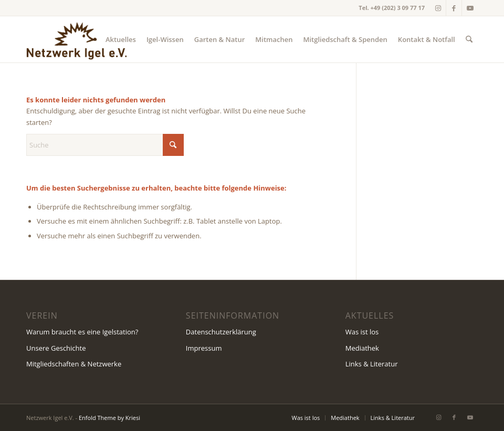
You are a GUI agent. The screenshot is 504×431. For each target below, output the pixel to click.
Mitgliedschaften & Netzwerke (74, 364)
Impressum (204, 348)
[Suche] (469, 39)
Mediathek (362, 348)
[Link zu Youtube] (470, 8)
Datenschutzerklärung (221, 332)
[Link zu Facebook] (454, 8)
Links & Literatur (372, 364)
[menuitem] (121, 39)
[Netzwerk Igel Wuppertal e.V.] (76, 39)
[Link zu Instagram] (438, 8)
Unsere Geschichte (56, 348)
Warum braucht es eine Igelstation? (82, 332)
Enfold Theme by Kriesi (109, 418)
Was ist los (362, 332)
